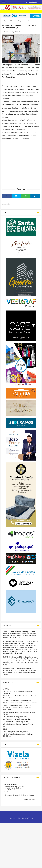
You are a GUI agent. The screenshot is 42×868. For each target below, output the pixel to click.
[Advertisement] (21, 163)
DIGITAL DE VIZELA (31, 2)
